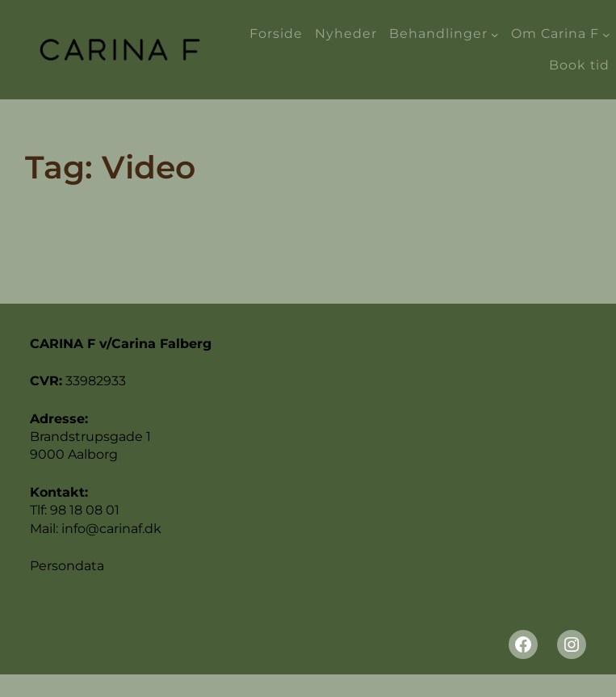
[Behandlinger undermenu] (495, 34)
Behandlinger (438, 34)
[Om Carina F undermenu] (606, 34)
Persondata (67, 566)
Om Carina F (555, 34)
